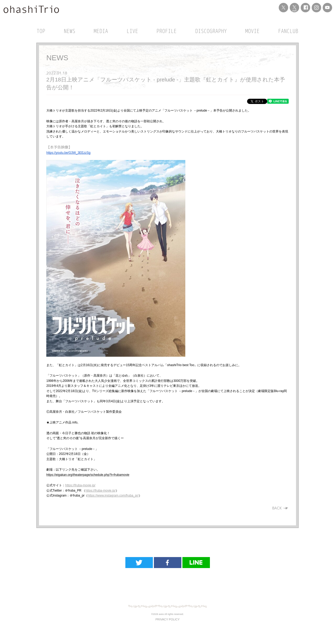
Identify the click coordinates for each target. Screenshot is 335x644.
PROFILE (167, 31)
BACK (280, 508)
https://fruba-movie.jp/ (80, 485)
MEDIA (101, 31)
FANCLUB (288, 31)
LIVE (132, 31)
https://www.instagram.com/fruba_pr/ (113, 496)
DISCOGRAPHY (211, 31)
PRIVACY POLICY (167, 619)
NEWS (70, 31)
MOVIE (252, 31)
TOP (41, 31)
